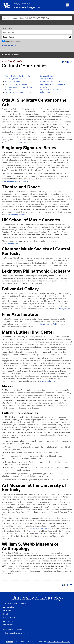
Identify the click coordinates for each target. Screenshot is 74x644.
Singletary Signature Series (16, 79)
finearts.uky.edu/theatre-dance (18, 214)
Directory (7, 610)
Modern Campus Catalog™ (59, 642)
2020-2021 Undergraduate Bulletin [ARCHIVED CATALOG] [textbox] (26, 18)
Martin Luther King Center (50, 82)
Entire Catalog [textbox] (8, 32)
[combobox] (37, 18)
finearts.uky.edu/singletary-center (18, 142)
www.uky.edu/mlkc (48, 381)
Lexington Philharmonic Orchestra (19, 92)
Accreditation (9, 607)
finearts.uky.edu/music (11, 243)
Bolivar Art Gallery (47, 76)
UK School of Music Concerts (17, 84)
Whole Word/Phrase (13, 41)
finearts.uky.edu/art (62, 309)
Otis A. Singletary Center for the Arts (19, 76)
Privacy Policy (9, 617)
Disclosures (8, 624)
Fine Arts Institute (47, 79)
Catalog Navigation (12, 55)
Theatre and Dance (13, 82)
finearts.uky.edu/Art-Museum (40, 528)
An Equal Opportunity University (16, 603)
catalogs (10, 642)
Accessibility (8, 621)
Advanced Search (9, 45)
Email (6, 614)
